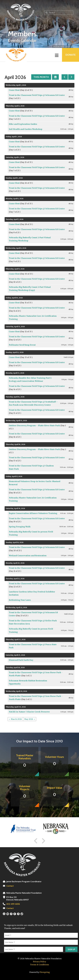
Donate (71, 55)
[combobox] (59, 13)
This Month (41, 77)
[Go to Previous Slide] (36, 841)
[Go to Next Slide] (43, 841)
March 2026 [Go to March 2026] (16, 719)
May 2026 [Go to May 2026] (29, 719)
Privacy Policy (39, 962)
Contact (10, 886)
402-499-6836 (13, 904)
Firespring (45, 972)
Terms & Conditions (39, 965)
